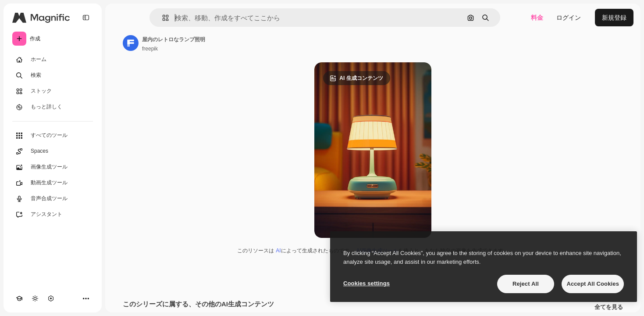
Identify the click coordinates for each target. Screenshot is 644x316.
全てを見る (609, 307)
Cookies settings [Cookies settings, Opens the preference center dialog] (366, 283)
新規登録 (614, 18)
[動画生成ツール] (53, 183)
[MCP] (51, 298)
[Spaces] (53, 151)
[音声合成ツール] (53, 199)
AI (278, 251)
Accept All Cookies (593, 284)
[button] (162, 18)
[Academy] (19, 298)
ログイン (569, 18)
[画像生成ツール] (53, 167)
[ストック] (53, 91)
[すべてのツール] (53, 136)
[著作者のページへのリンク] (131, 43)
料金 (537, 18)
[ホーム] (53, 60)
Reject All (526, 284)
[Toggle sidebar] (86, 18)
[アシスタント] (53, 215)
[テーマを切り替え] (35, 298)
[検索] (53, 75)
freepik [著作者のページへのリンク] (150, 49)
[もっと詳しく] (53, 107)
